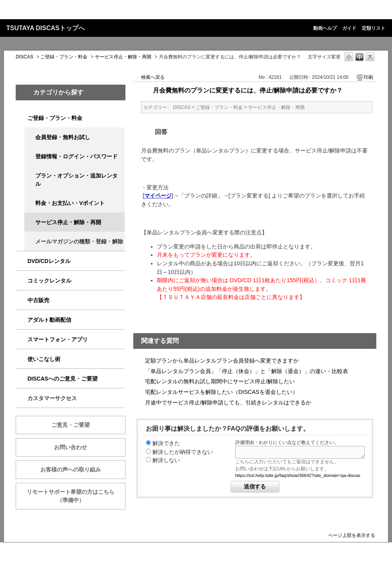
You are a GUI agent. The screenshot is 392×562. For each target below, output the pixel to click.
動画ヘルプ (325, 28)
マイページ (158, 196)
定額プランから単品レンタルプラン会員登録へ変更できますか (222, 361)
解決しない (166, 460)
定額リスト (374, 28)
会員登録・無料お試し (63, 137)
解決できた (166, 443)
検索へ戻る (153, 77)
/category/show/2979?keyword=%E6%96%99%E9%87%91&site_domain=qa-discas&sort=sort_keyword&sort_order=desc (22, 118)
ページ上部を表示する (352, 535)
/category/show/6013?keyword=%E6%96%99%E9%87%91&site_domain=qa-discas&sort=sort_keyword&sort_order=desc (22, 300)
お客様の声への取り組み (71, 470)
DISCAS (24, 57)
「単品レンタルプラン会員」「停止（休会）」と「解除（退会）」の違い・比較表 (247, 371)
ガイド (349, 28)
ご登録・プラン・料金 (64, 57)
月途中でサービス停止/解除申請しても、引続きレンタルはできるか (228, 402)
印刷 (368, 77)
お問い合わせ (71, 447)
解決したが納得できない (183, 452)
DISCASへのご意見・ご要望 (63, 379)
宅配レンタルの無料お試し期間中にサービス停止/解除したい (220, 381)
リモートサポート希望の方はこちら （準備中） (76, 496)
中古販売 (38, 300)
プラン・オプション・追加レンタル (76, 180)
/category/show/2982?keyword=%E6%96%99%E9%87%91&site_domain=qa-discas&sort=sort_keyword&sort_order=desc (22, 340)
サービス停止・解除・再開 (123, 57)
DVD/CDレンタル (49, 261)
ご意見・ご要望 (71, 425)
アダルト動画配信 (49, 320)
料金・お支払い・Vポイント (70, 203)
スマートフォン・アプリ (58, 339)
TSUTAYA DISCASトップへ (45, 28)
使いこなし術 (44, 359)
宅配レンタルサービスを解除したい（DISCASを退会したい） (221, 392)
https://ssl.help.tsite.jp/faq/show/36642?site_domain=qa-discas (298, 475)
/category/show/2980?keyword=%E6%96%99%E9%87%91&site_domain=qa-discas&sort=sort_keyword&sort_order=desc (22, 261)
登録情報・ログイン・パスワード (76, 156)
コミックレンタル (49, 281)
